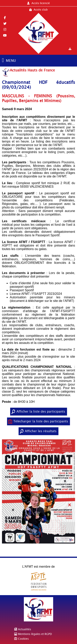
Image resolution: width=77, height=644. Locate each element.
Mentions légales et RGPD (35, 634)
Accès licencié (38, 3)
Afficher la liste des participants (41, 412)
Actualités (25, 629)
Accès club (38, 10)
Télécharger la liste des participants (41, 421)
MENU (11, 61)
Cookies (23, 639)
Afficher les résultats (41, 431)
